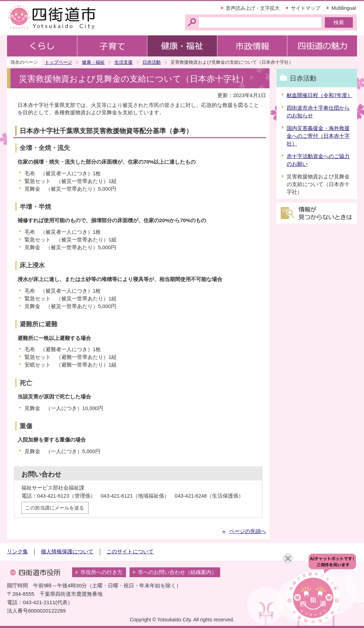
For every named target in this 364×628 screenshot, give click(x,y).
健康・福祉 (93, 62)
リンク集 (17, 552)
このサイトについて (130, 552)
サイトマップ (306, 8)
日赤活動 (152, 62)
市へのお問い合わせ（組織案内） (177, 572)
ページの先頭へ (248, 531)
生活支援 (124, 62)
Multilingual (344, 8)
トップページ (58, 62)
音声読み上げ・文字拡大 (253, 8)
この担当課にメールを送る (55, 508)
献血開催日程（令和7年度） (320, 95)
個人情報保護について (67, 552)
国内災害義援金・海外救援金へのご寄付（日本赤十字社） (318, 136)
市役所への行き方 (101, 572)
